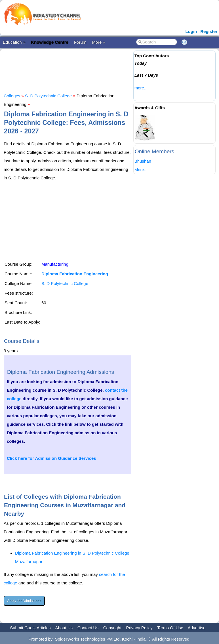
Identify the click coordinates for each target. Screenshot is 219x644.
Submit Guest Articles (30, 628)
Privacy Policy (139, 628)
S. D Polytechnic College (48, 96)
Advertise (197, 628)
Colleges (12, 96)
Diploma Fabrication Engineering (75, 274)
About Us (64, 628)
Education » (14, 42)
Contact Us (88, 628)
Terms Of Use (170, 628)
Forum (80, 42)
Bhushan (143, 161)
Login (191, 31)
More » (99, 42)
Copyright (112, 628)
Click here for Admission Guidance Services (51, 458)
